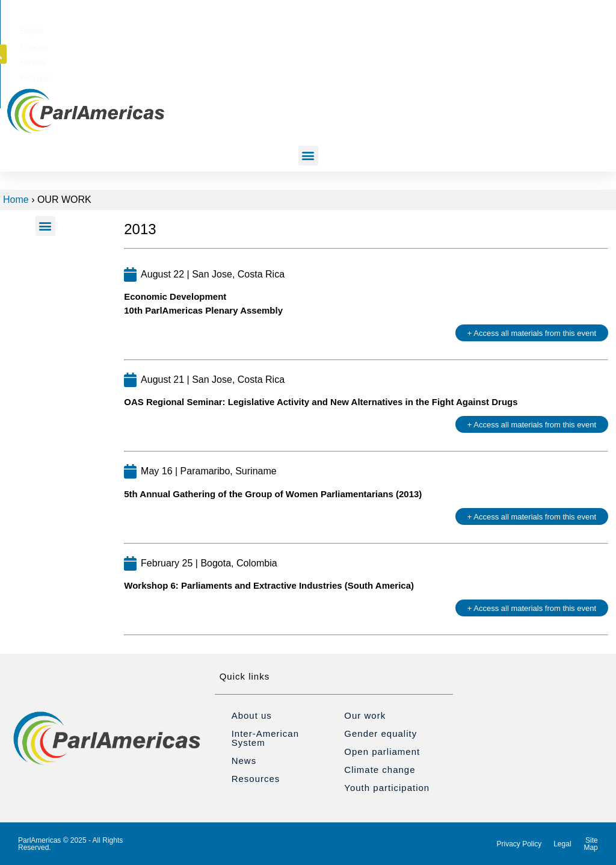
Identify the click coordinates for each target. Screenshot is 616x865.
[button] (539, 29)
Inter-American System (265, 738)
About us (252, 715)
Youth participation (387, 788)
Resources (256, 779)
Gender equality (380, 733)
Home (16, 200)
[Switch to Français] (374, 29)
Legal (562, 844)
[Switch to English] (336, 29)
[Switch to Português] (454, 29)
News (244, 761)
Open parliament (382, 752)
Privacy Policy (519, 844)
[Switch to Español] (412, 29)
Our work (365, 715)
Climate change (380, 770)
